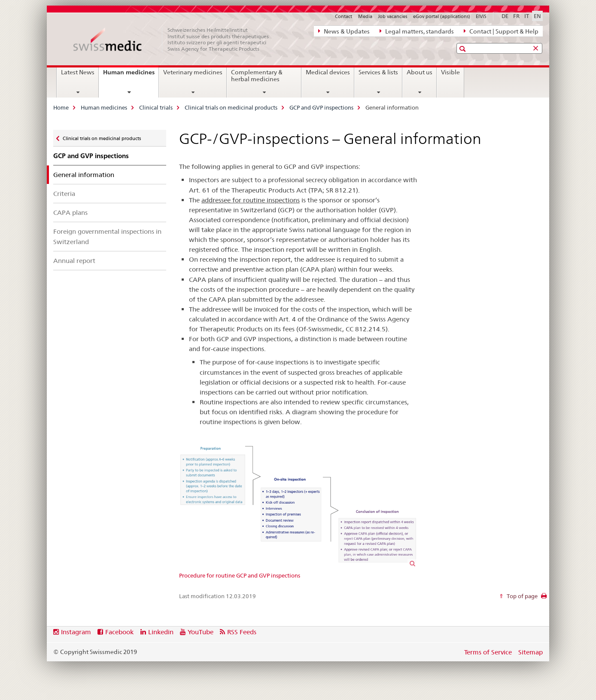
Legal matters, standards (417, 31)
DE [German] (505, 16)
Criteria (64, 194)
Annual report (74, 261)
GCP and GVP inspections (321, 107)
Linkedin (161, 632)
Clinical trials (156, 107)
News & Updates (344, 31)
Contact (344, 16)
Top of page (521, 596)
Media (365, 16)
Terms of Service (488, 652)
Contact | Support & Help (501, 31)
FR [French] (516, 16)
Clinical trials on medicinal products (231, 107)
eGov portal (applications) (442, 16)
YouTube (201, 632)
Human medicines (131, 75)
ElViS (481, 16)
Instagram (76, 632)
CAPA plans (70, 212)
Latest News (78, 72)
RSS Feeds (242, 632)
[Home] (176, 40)
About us (420, 72)
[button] (464, 49)
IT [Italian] (527, 16)
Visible (450, 72)
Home (61, 107)
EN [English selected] (537, 16)
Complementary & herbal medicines (257, 76)
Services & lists (378, 72)
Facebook (119, 632)
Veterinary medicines (193, 72)
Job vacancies (392, 16)
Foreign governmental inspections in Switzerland (107, 236)
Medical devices (328, 72)
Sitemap (531, 652)
